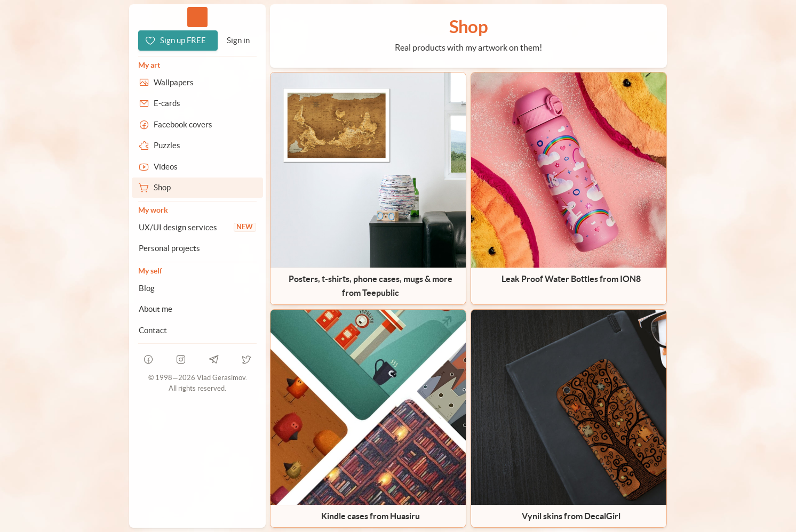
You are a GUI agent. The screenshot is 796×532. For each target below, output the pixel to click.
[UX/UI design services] (197, 228)
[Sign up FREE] (178, 41)
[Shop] (197, 188)
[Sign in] (238, 41)
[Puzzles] (197, 146)
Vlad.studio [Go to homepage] (197, 17)
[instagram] (181, 359)
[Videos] (197, 167)
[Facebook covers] (197, 125)
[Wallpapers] (197, 83)
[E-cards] (197, 103)
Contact (153, 330)
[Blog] (197, 288)
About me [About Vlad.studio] (156, 309)
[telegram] (214, 359)
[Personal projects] (197, 248)
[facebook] (148, 359)
